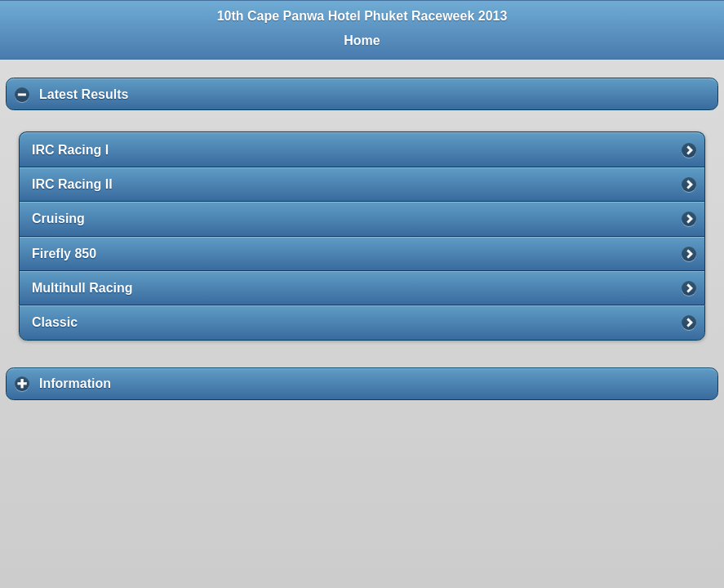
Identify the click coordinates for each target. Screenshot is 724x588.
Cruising (58, 218)
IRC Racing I (70, 150)
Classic (55, 322)
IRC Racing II (72, 184)
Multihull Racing (82, 288)
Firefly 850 (64, 254)
